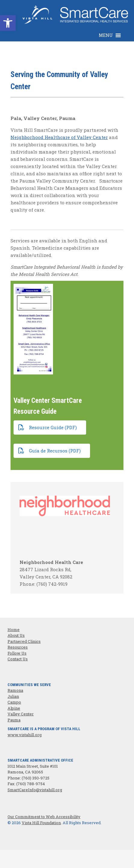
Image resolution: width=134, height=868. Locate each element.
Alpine (14, 708)
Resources (18, 647)
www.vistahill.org (25, 735)
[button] (106, 35)
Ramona (15, 690)
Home (14, 630)
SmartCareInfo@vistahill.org (35, 790)
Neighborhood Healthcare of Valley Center (59, 137)
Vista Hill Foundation (41, 823)
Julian (13, 696)
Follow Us (17, 653)
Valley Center (21, 714)
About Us (16, 635)
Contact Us (18, 659)
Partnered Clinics (24, 641)
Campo (14, 702)
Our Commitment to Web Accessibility (44, 817)
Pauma (14, 720)
